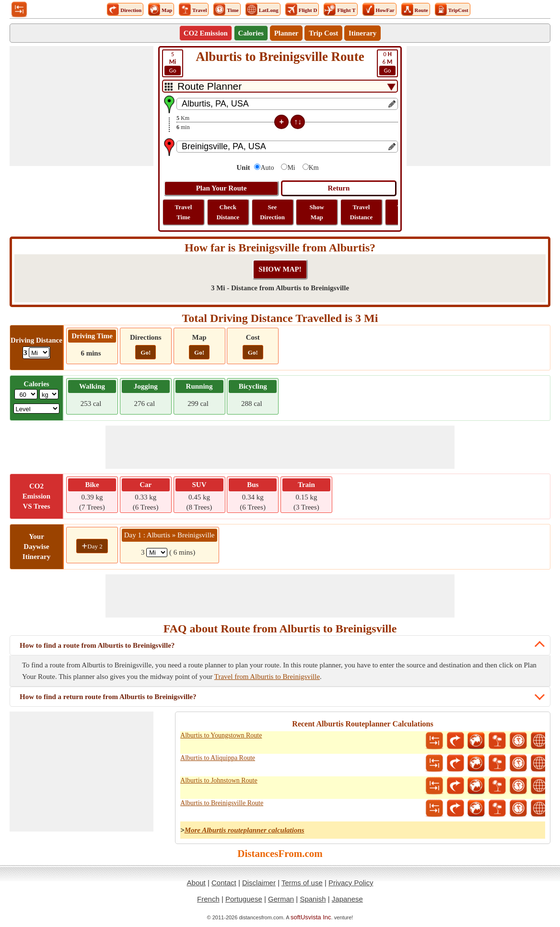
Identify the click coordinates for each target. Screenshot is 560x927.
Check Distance (228, 212)
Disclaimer (259, 883)
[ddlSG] (37, 409)
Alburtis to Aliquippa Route (218, 758)
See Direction (272, 212)
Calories (251, 33)
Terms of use (302, 883)
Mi (291, 168)
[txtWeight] (26, 394)
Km (314, 168)
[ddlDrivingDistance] (39, 352)
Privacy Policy (351, 883)
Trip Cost (323, 33)
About (196, 883)
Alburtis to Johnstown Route (219, 780)
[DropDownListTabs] (280, 86)
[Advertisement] (82, 106)
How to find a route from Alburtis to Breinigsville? (97, 645)
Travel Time (184, 212)
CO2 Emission (206, 33)
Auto (267, 168)
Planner (286, 33)
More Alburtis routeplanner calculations (245, 830)
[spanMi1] (157, 553)
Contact (224, 883)
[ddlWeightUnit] (49, 394)
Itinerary (362, 33)
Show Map (317, 212)
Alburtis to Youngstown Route (221, 735)
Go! (146, 352)
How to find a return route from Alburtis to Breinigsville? (108, 697)
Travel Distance (362, 212)
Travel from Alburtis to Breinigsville (267, 677)
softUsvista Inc (311, 917)
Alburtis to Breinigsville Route (222, 803)
